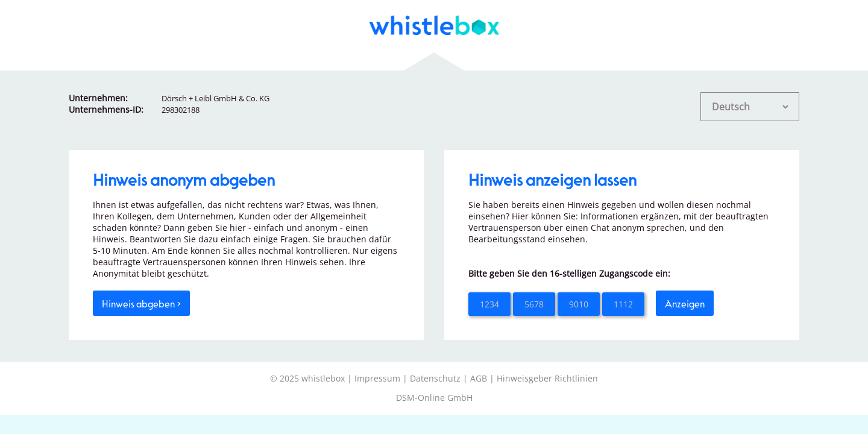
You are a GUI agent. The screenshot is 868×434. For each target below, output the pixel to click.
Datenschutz (435, 378)
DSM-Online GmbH (434, 398)
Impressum (377, 378)
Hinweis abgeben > (141, 303)
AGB (479, 378)
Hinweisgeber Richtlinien (547, 378)
